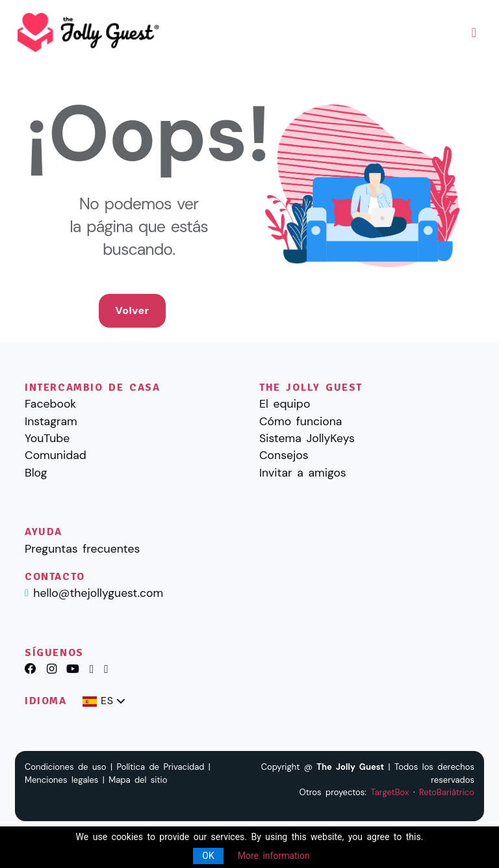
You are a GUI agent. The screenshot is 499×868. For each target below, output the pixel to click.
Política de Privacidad (161, 767)
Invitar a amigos (303, 473)
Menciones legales (61, 780)
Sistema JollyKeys (307, 438)
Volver (132, 310)
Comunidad (56, 455)
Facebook (50, 404)
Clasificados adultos (434, 805)
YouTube (47, 438)
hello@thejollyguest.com (98, 593)
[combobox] (104, 701)
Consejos (284, 455)
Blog (36, 473)
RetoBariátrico (447, 792)
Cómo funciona (301, 421)
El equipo (285, 404)
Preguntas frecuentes (82, 549)
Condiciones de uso (66, 767)
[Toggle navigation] (474, 33)
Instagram (51, 421)
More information (274, 856)
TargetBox (390, 792)
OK (208, 856)
